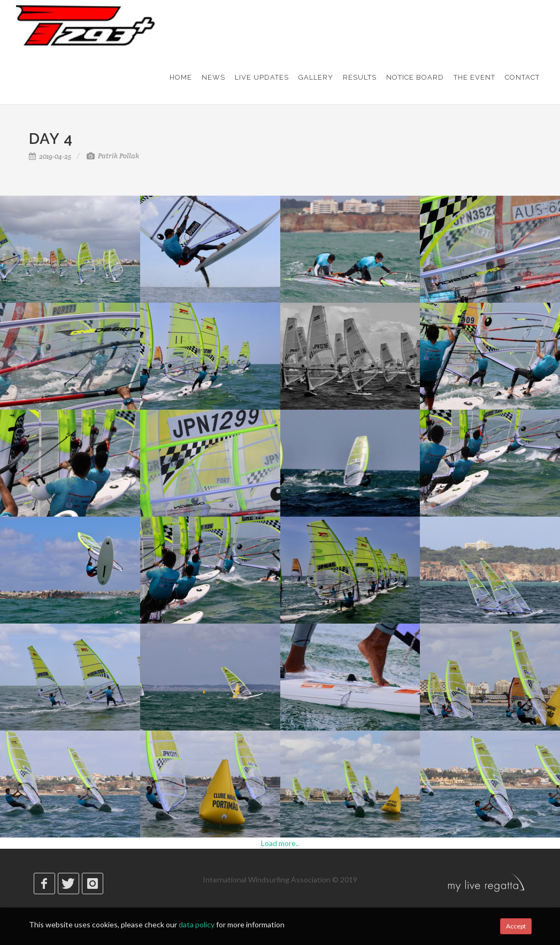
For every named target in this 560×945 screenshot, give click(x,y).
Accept (516, 926)
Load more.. (280, 843)
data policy (197, 924)
